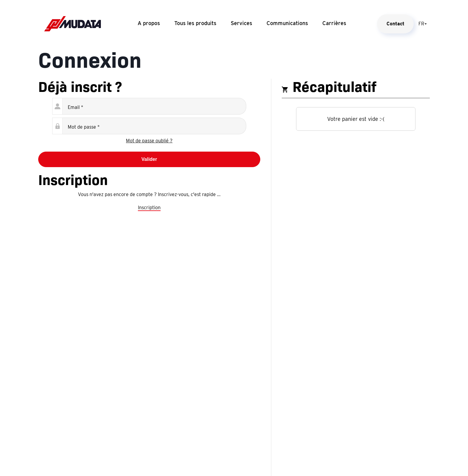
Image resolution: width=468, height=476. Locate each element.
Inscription (149, 208)
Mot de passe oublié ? (149, 141)
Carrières (334, 23)
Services (241, 23)
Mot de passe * (84, 127)
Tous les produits (195, 23)
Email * (76, 107)
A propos (149, 23)
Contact (395, 24)
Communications (287, 23)
